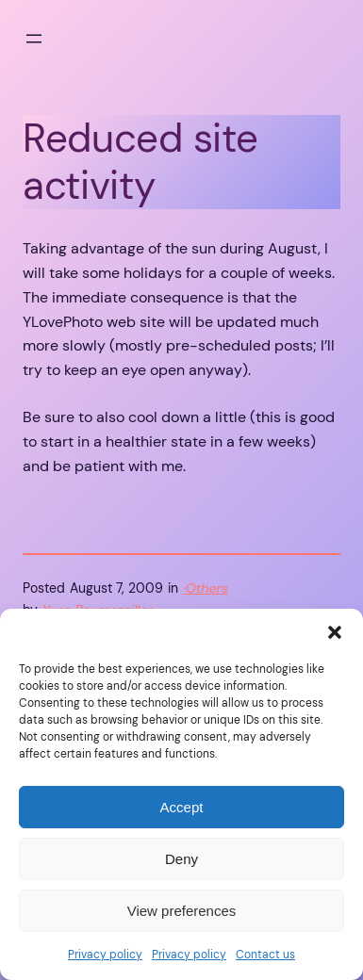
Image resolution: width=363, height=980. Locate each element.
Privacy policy (105, 955)
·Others (206, 588)
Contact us (265, 955)
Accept (182, 807)
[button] (335, 632)
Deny (181, 859)
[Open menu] (34, 39)
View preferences (182, 911)
